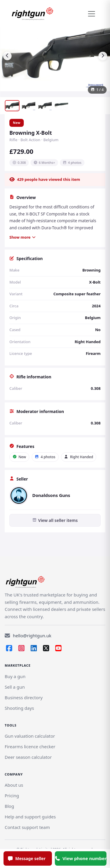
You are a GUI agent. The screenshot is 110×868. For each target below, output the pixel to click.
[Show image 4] (61, 106)
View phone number (81, 858)
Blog (9, 806)
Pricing (12, 795)
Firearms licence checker (30, 746)
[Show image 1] (12, 106)
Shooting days (19, 708)
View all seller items (55, 520)
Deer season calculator (28, 757)
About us (14, 785)
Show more (23, 237)
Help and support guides (30, 817)
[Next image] (103, 56)
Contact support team (27, 827)
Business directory (24, 697)
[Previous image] (7, 56)
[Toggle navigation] (92, 14)
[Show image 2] (28, 106)
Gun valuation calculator (30, 736)
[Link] (15, 687)
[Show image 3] (45, 106)
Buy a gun (15, 676)
